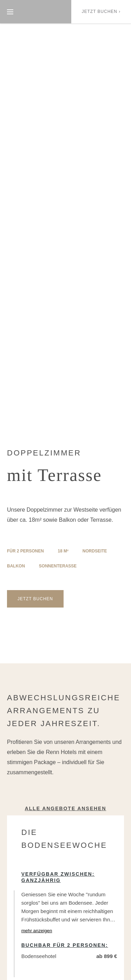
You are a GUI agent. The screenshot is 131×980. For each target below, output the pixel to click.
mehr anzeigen (37, 931)
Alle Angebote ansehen (65, 808)
